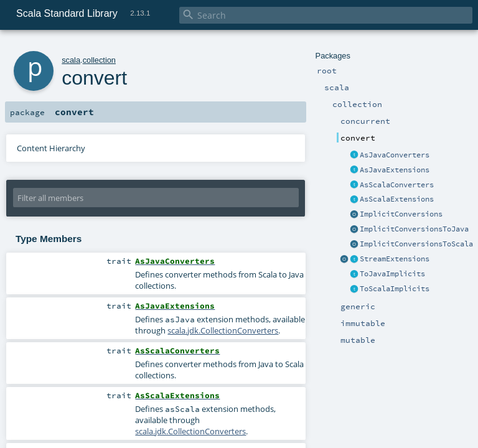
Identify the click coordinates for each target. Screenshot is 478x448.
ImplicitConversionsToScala (416, 244)
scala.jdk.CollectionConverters (223, 330)
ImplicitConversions (401, 214)
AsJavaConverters (395, 155)
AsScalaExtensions (397, 199)
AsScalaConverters (397, 185)
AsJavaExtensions (395, 170)
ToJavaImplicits (392, 274)
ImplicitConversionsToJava (414, 229)
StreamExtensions (395, 259)
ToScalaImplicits (395, 289)
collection (99, 60)
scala (71, 60)
